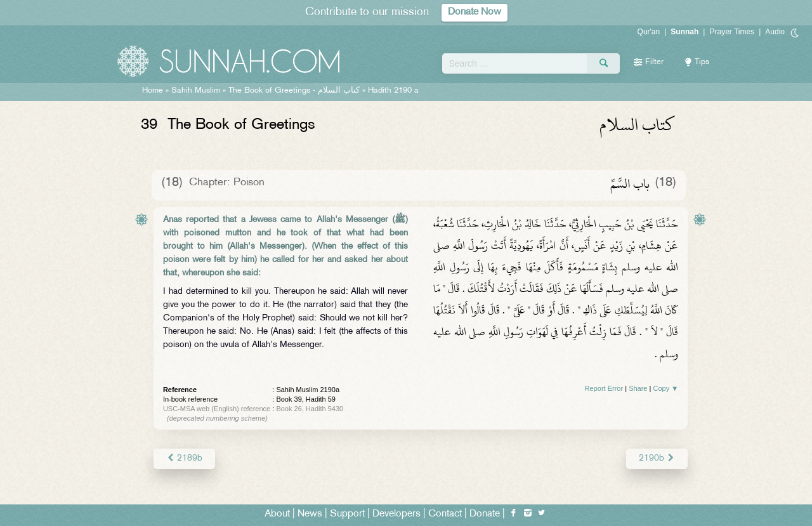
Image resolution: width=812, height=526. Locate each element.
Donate (485, 514)
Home (153, 91)
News (310, 514)
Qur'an (649, 32)
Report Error (604, 388)
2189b (184, 458)
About (277, 514)
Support (347, 514)
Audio (775, 32)
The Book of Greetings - (294, 91)
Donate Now (475, 12)
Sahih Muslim (196, 91)
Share (638, 388)
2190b (657, 458)
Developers (396, 514)
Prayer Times (732, 32)
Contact (445, 514)
